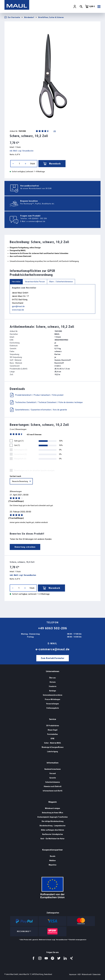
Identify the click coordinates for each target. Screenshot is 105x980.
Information (53, 763)
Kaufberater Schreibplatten (53, 834)
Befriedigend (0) (21, 450)
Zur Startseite (12, 17)
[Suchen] (81, 7)
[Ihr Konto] (75, 7)
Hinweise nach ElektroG (53, 786)
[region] (52, 74)
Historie (53, 682)
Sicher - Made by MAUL (53, 743)
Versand (53, 773)
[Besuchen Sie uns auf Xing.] (71, 958)
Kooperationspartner (52, 850)
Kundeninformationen (53, 769)
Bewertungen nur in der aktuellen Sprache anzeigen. (35, 470)
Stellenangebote (53, 708)
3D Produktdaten (53, 726)
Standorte (53, 686)
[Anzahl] (19, 164)
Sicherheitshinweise (53, 782)
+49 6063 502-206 (53, 628)
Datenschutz (97, 974)
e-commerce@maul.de (36, 221)
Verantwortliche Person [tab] (35, 282)
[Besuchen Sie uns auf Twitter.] (59, 958)
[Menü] (98, 7)
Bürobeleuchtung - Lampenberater (53, 826)
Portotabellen (52, 734)
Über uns (52, 678)
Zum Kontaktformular (53, 658)
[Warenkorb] (90, 7)
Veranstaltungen (52, 704)
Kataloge (53, 691)
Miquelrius (53, 865)
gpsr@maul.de (18, 306)
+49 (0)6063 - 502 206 (37, 218)
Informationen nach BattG (52, 791)
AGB (79, 974)
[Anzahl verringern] (13, 164)
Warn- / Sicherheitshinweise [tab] (61, 282)
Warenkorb (52, 164)
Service (53, 719)
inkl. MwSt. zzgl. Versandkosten (22, 151)
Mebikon (52, 860)
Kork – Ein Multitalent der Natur (52, 839)
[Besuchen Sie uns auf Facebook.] (34, 958)
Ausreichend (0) (20, 454)
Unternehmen (53, 671)
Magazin (53, 802)
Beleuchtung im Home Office (52, 813)
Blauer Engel (53, 730)
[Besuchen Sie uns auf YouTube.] (46, 958)
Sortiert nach (15, 476)
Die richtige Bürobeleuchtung (53, 821)
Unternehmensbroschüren (53, 695)
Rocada (53, 856)
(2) (54, 131)
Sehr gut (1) (19, 441)
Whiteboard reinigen (52, 808)
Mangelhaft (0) (20, 459)
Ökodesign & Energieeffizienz (53, 747)
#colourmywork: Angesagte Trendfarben (52, 817)
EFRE (52, 739)
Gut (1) (17, 445)
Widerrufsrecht (87, 974)
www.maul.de (18, 310)
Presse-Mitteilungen (52, 699)
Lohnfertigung (52, 752)
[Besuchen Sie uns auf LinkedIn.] (65, 958)
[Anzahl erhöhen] (26, 164)
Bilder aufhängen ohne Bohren (52, 830)
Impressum (73, 974)
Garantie (53, 778)
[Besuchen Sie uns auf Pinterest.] (52, 958)
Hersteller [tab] (16, 282)
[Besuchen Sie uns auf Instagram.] (40, 958)
